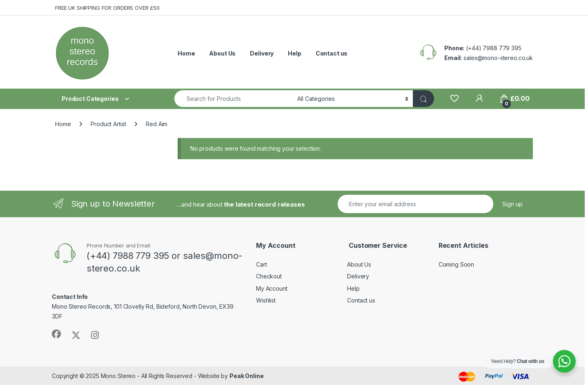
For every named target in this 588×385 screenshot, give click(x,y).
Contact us (332, 53)
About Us (222, 53)
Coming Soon (456, 264)
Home (186, 53)
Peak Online (246, 376)
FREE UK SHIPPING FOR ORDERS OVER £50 (107, 8)
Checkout (269, 276)
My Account (272, 288)
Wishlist (266, 300)
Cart (261, 264)
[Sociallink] (56, 334)
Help (294, 53)
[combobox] (234, 99)
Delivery (262, 53)
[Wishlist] (454, 99)
